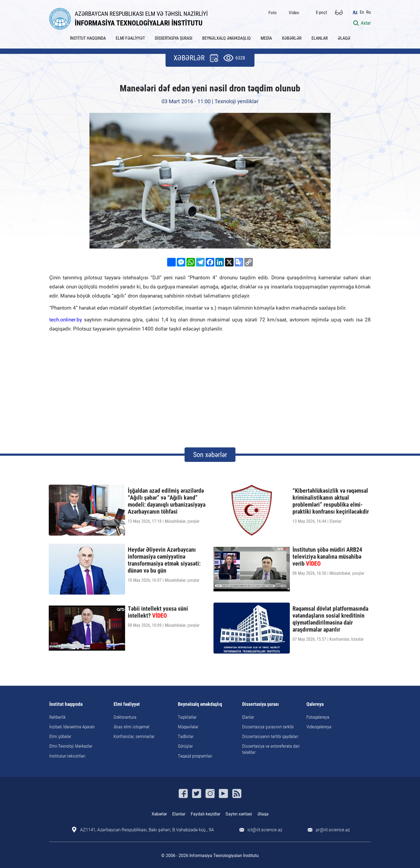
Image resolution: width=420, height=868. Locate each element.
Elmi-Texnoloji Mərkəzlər (71, 746)
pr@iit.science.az (333, 830)
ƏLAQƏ (344, 38)
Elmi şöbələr (60, 736)
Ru (368, 12)
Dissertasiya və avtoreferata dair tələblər (271, 749)
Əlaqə (263, 814)
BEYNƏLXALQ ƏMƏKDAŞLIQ (226, 38)
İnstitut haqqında (66, 704)
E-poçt (321, 12)
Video (294, 13)
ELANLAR (320, 38)
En (362, 12)
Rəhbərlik (57, 717)
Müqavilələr (188, 727)
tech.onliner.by (66, 320)
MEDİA (266, 38)
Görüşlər (185, 746)
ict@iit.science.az (265, 830)
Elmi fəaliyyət (127, 704)
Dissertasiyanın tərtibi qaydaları (270, 736)
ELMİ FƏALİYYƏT (130, 38)
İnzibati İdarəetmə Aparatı (72, 727)
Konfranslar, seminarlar (134, 736)
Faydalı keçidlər (205, 814)
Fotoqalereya (318, 717)
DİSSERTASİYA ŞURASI (174, 38)
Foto (273, 13)
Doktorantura (125, 717)
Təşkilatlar (187, 717)
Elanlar (248, 717)
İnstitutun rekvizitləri (67, 756)
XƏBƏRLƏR (292, 38)
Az (355, 12)
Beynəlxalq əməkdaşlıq (200, 704)
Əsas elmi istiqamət (132, 727)
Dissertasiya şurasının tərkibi (268, 727)
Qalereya (315, 704)
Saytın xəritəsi (239, 814)
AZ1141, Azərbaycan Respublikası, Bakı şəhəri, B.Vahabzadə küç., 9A (147, 830)
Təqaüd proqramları (195, 756)
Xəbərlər (159, 814)
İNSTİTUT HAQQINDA (88, 38)
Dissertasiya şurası (260, 704)
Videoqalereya (319, 727)
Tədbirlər (186, 736)
